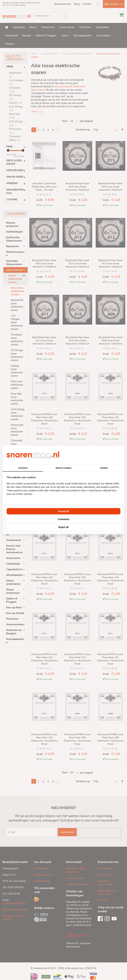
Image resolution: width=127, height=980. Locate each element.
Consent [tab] (23, 468)
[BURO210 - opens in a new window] (108, 455)
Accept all (63, 511)
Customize (64, 519)
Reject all (63, 527)
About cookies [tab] (63, 468)
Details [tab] (104, 468)
